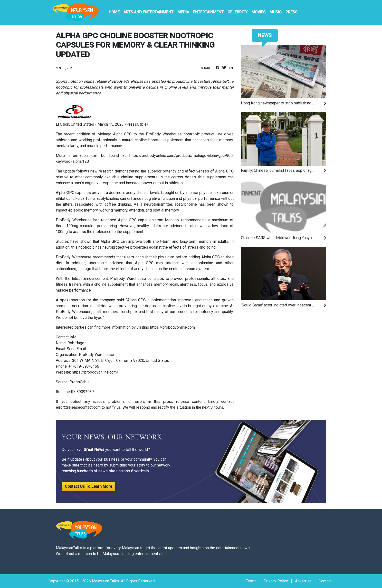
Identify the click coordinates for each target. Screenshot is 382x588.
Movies (258, 12)
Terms (251, 581)
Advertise (303, 581)
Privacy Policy (276, 581)
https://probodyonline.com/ (95, 372)
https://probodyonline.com (172, 327)
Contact (325, 581)
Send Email (76, 349)
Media (183, 12)
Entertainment (208, 12)
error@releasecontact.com (78, 407)
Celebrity (238, 12)
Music (276, 12)
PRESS (291, 12)
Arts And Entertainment (148, 12)
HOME (114, 12)
